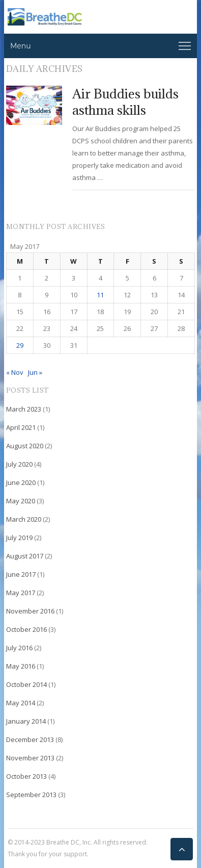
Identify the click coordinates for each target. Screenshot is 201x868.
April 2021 (21, 427)
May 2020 (21, 501)
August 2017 (25, 556)
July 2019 (19, 538)
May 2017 (21, 593)
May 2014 (21, 703)
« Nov (15, 372)
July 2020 (19, 464)
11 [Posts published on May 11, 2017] (100, 295)
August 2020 (25, 446)
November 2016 (30, 611)
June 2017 (21, 574)
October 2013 (26, 776)
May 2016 (21, 666)
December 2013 (30, 739)
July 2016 (19, 648)
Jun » (35, 372)
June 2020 (21, 482)
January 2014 (26, 721)
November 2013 (30, 758)
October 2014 (26, 684)
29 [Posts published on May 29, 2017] (20, 345)
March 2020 (24, 519)
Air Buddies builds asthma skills (125, 102)
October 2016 (26, 629)
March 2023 (24, 409)
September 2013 (31, 795)
